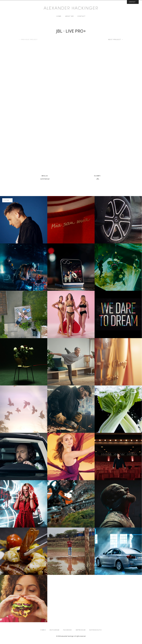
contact (81, 16)
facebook (68, 630)
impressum (81, 630)
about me (69, 16)
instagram (54, 630)
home (59, 16)
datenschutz (95, 630)
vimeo (43, 630)
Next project (116, 40)
